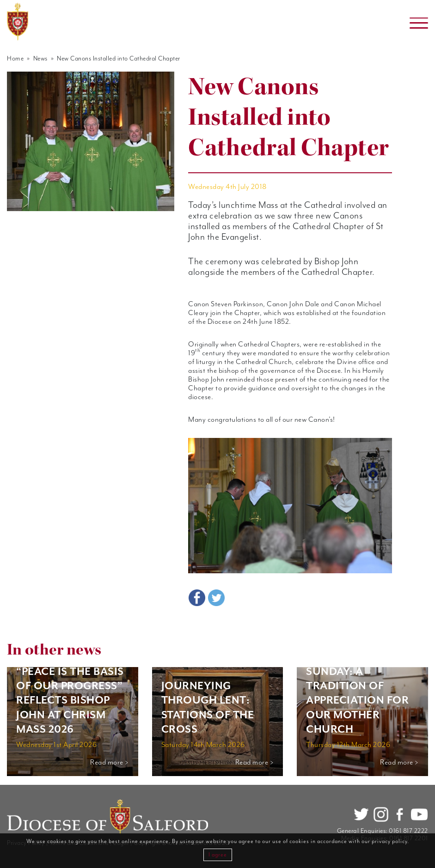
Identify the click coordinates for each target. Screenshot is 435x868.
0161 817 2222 (408, 831)
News (40, 59)
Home (15, 59)
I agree (218, 855)
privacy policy (389, 841)
